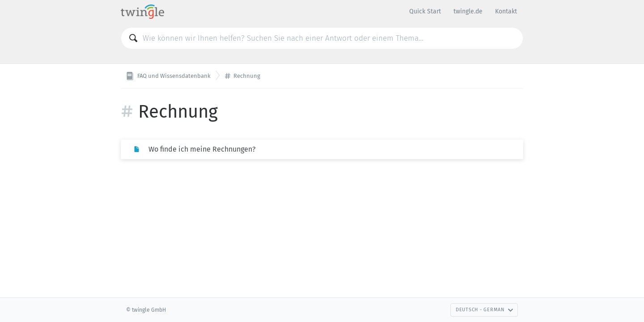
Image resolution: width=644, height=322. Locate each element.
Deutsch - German (485, 310)
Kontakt (506, 11)
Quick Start (425, 11)
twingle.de (468, 11)
